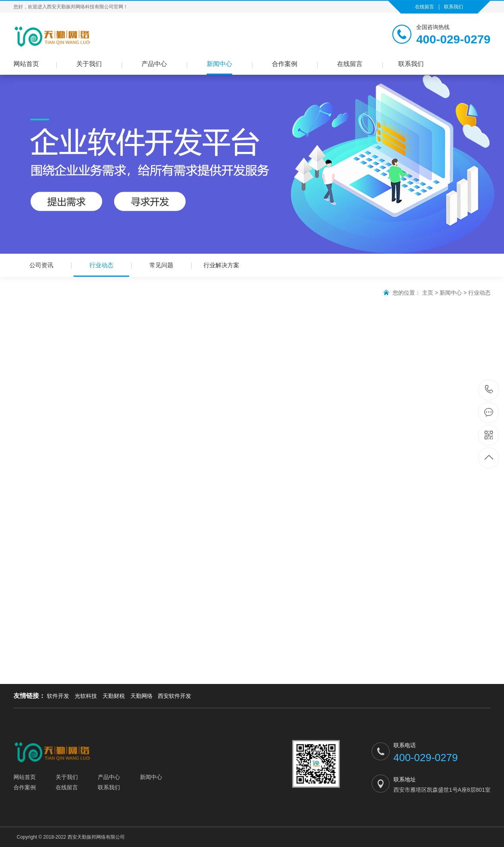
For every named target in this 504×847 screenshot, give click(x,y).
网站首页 (26, 64)
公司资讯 (41, 265)
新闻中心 (219, 64)
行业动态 (101, 269)
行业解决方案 (221, 265)
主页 (428, 293)
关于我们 (89, 64)
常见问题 (161, 265)
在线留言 (425, 7)
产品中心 (154, 64)
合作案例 (285, 64)
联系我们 (454, 7)
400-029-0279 (489, 390)
